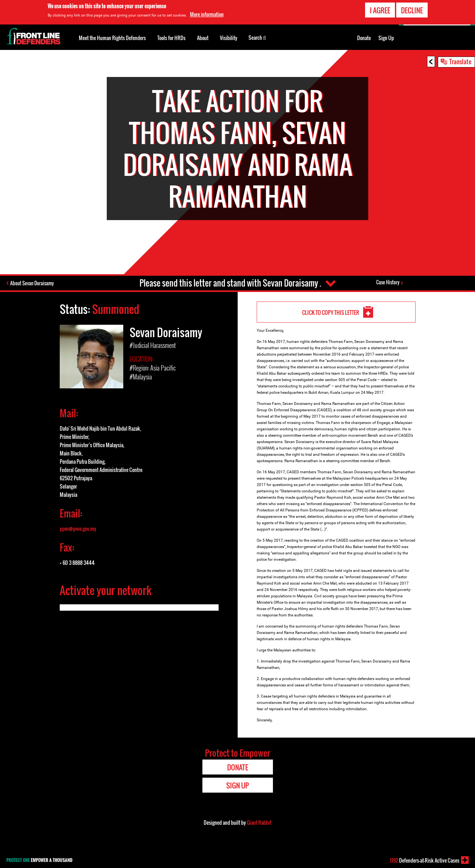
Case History (388, 282)
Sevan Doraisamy (166, 332)
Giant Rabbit (259, 823)
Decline (412, 10)
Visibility (229, 38)
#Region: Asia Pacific (153, 368)
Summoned (116, 309)
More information (207, 14)
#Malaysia (141, 377)
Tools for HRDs (171, 38)
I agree (380, 10)
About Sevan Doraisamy (32, 283)
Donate (364, 38)
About (203, 38)
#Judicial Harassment (153, 345)
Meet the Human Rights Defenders (112, 38)
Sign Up (386, 38)
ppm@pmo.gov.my (78, 529)
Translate (460, 61)
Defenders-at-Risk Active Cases (425, 860)
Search (257, 37)
